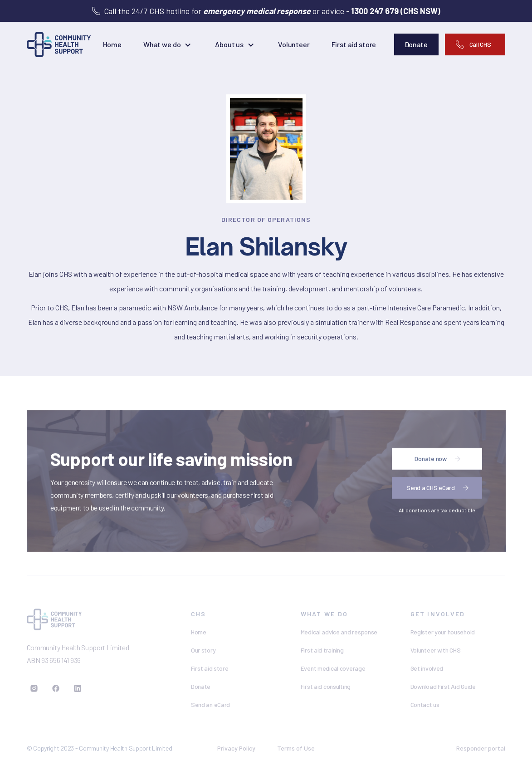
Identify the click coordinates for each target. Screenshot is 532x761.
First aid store (354, 44)
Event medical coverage (333, 668)
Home (112, 44)
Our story (203, 650)
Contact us (425, 705)
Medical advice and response (339, 632)
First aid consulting (326, 686)
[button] (168, 44)
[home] (59, 44)
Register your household (443, 632)
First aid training (322, 650)
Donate (201, 686)
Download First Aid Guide (443, 686)
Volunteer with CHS (436, 650)
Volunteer (294, 44)
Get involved (427, 668)
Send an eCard (210, 705)
